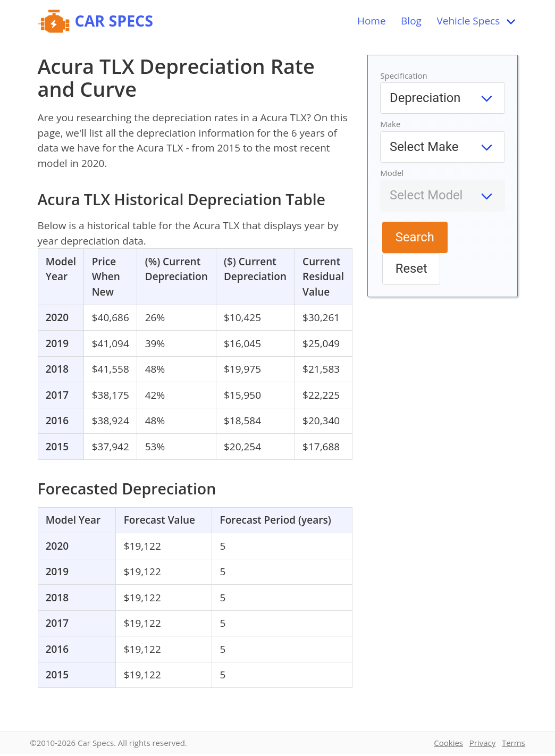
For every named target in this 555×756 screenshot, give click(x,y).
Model (392, 173)
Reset (411, 268)
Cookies (448, 743)
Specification (404, 75)
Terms (514, 743)
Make (390, 124)
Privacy (482, 743)
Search (415, 237)
